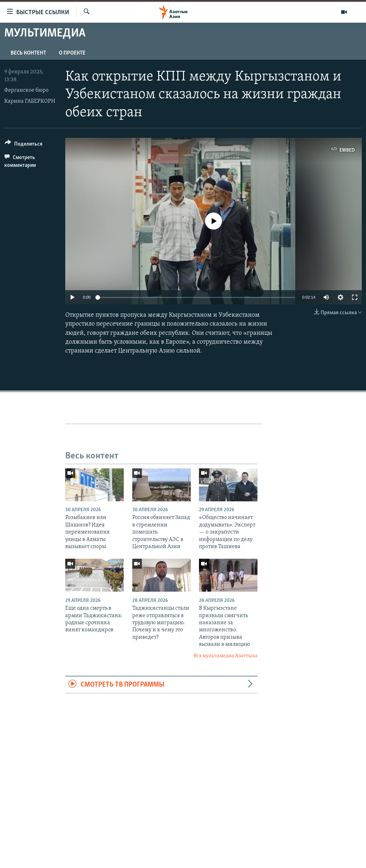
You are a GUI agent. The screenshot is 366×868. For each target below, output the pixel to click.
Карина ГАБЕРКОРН (30, 101)
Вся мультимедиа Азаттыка (226, 656)
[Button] (24, 145)
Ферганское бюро (26, 90)
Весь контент (28, 53)
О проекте (72, 53)
